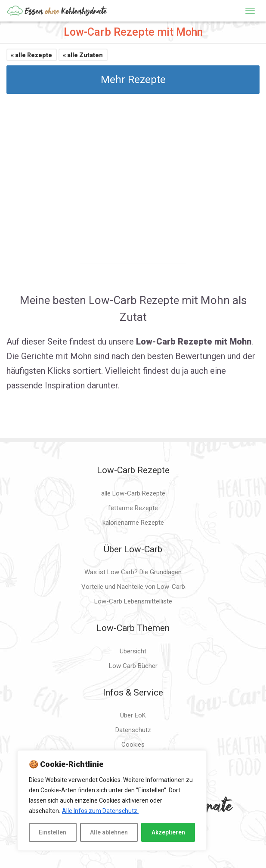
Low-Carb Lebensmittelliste (133, 601)
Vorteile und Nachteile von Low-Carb (133, 587)
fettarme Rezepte (133, 508)
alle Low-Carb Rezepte (133, 493)
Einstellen (53, 832)
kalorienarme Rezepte (133, 523)
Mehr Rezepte (133, 80)
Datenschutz (133, 730)
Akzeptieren (168, 832)
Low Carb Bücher (133, 666)
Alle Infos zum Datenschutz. (100, 811)
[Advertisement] (133, 171)
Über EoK (133, 715)
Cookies (133, 745)
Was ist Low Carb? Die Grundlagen (133, 572)
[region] (112, 800)
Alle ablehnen (109, 832)
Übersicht (133, 651)
